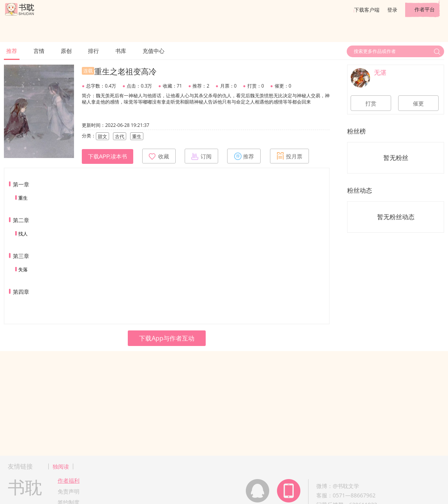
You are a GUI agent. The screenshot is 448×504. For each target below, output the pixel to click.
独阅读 (61, 466)
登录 (392, 10)
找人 (23, 234)
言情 (39, 51)
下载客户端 (367, 10)
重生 (23, 198)
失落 (23, 270)
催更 (418, 104)
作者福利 (69, 480)
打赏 (371, 104)
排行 (93, 51)
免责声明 (69, 491)
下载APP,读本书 (108, 156)
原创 (66, 51)
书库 (121, 51)
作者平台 (425, 9)
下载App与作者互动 (167, 338)
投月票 (289, 156)
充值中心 (153, 51)
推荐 (12, 51)
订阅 (201, 156)
